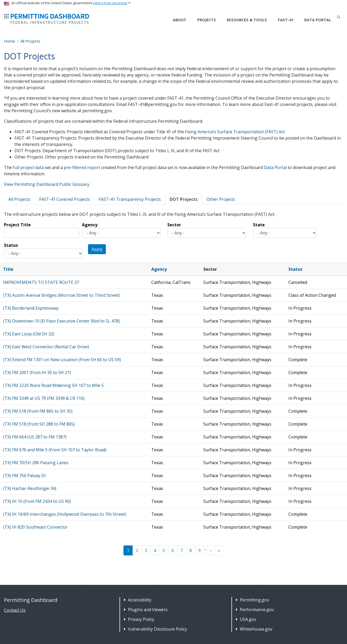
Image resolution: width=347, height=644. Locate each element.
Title (8, 269)
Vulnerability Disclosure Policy (157, 629)
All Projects (30, 41)
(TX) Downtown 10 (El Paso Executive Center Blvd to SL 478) (61, 321)
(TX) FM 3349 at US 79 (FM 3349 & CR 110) (44, 398)
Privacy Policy (141, 619)
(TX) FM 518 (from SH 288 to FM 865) (39, 424)
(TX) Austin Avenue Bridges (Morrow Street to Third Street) (61, 295)
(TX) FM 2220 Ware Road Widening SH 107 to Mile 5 (53, 385)
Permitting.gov (254, 600)
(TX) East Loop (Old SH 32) (29, 334)
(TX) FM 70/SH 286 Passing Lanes (36, 463)
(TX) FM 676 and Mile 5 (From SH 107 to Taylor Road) (55, 450)
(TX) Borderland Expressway (31, 308)
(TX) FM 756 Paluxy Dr (25, 476)
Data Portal (318, 20)
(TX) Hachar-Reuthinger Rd (30, 488)
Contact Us (15, 610)
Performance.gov (257, 610)
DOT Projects (184, 199)
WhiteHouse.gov (256, 629)
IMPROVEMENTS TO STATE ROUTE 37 (41, 282)
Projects (207, 20)
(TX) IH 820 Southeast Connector (35, 527)
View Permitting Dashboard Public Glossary (47, 184)
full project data (28, 167)
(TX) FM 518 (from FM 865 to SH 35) (38, 411)
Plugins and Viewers (148, 610)
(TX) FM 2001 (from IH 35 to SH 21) (37, 372)
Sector (174, 225)
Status (11, 245)
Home (9, 41)
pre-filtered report (82, 167)
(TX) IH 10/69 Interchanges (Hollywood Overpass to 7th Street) (65, 514)
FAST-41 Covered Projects (64, 199)
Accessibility (140, 600)
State (259, 225)
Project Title (17, 225)
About (180, 20)
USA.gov (248, 619)
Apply (97, 249)
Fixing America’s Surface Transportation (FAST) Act (235, 132)
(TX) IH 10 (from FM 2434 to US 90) (37, 501)
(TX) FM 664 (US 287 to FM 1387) (35, 437)
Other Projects (221, 199)
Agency (90, 225)
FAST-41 (286, 20)
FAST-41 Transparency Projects (130, 199)
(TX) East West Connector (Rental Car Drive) (46, 347)
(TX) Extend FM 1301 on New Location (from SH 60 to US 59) (62, 360)
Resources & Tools (247, 20)
